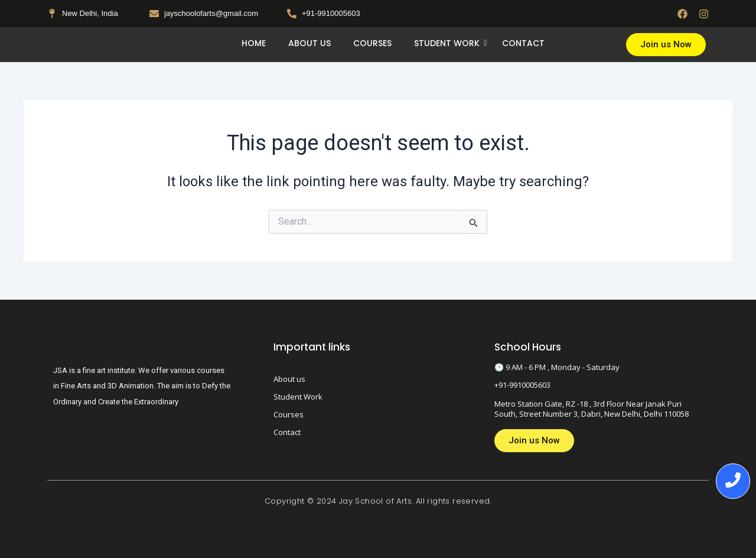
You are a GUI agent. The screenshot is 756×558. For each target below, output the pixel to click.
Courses (372, 43)
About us (309, 43)
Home (254, 43)
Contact (523, 43)
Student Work (449, 43)
